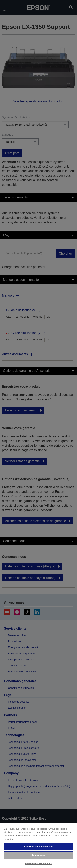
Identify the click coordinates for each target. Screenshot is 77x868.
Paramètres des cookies (38, 863)
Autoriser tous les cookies (38, 847)
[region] (38, 845)
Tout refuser (38, 855)
